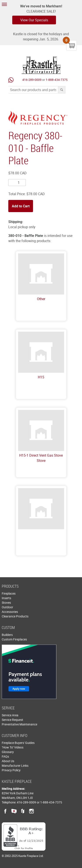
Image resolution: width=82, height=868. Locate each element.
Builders (7, 635)
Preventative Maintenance (19, 724)
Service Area (10, 715)
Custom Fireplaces (14, 639)
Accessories (10, 612)
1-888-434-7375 (57, 80)
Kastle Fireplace (41, 65)
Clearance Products (15, 616)
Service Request (12, 720)
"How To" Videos (13, 747)
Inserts (6, 598)
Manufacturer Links (15, 766)
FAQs (5, 756)
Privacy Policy (11, 770)
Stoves (6, 603)
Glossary (8, 752)
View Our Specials (34, 20)
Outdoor (7, 607)
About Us (8, 761)
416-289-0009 (32, 80)
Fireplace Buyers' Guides (18, 743)
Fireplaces (9, 593)
